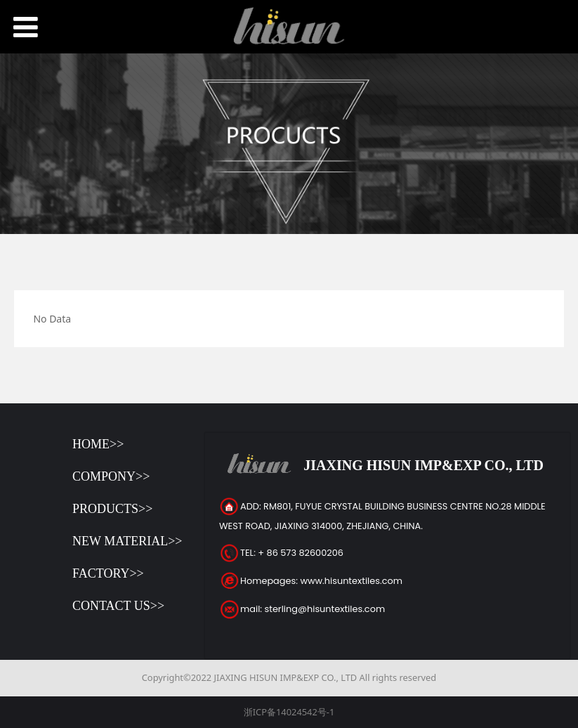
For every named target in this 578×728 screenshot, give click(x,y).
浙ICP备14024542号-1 (289, 712)
